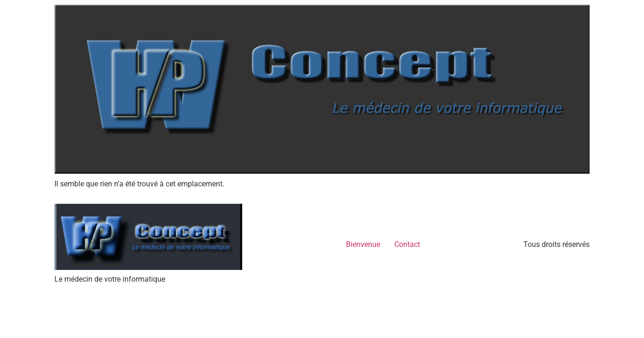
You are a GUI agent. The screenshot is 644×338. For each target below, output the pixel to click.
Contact (407, 244)
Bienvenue (363, 244)
